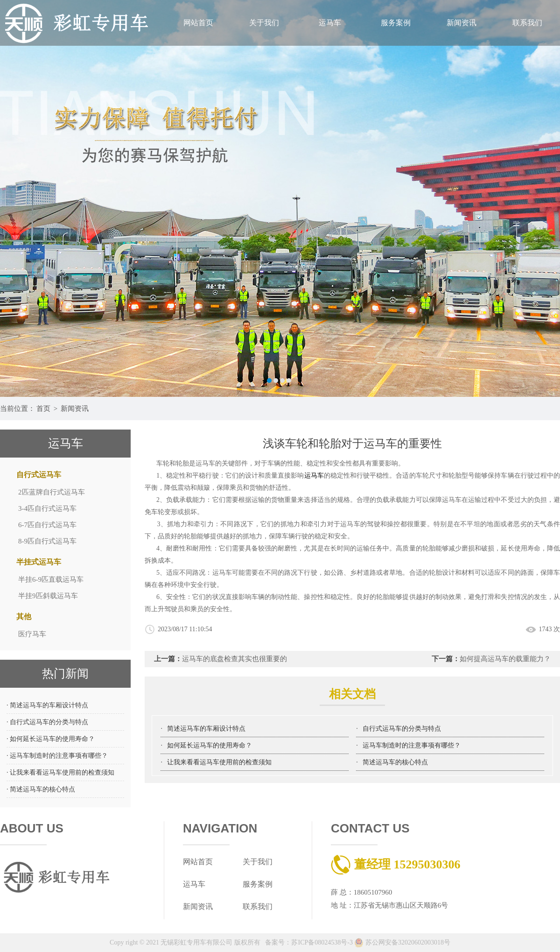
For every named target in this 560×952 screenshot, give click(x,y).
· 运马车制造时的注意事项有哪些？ (57, 756)
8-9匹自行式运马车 (47, 541)
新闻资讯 (462, 23)
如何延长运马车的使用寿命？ (210, 745)
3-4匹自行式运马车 (47, 508)
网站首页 (198, 23)
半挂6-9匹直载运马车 (51, 579)
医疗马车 (32, 634)
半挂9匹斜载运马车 (48, 596)
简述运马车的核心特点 (395, 762)
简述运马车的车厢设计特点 (206, 729)
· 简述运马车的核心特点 (41, 789)
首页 (43, 409)
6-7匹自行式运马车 (47, 525)
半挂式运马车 (39, 562)
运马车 (330, 23)
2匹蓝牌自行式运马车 (52, 492)
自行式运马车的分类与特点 (402, 729)
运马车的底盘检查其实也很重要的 (234, 659)
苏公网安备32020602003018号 (402, 942)
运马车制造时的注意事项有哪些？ (412, 745)
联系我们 (527, 23)
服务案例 (396, 23)
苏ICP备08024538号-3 (322, 942)
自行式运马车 (39, 475)
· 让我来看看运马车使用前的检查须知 (60, 772)
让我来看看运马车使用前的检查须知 (219, 762)
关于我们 (264, 23)
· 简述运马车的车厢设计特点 (47, 705)
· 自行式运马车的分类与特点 (47, 722)
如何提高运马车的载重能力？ (505, 659)
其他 (24, 617)
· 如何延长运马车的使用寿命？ (51, 739)
